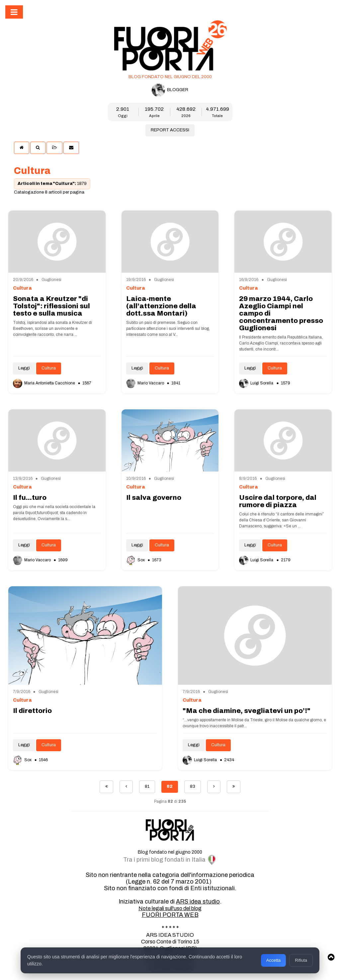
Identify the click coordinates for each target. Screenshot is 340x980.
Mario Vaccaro (146, 383)
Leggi (24, 368)
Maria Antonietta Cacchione (44, 383)
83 (193, 786)
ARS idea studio (198, 902)
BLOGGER (170, 90)
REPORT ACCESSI (170, 130)
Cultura (49, 368)
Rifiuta (301, 960)
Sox (136, 560)
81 (147, 786)
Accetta (273, 960)
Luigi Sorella (257, 383)
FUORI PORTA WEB (170, 915)
